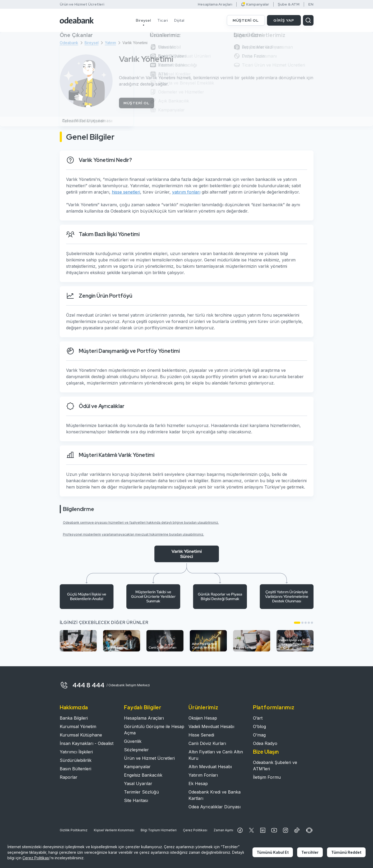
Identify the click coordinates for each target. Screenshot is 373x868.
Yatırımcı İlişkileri (76, 752)
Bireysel (143, 20)
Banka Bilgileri (74, 718)
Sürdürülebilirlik (76, 760)
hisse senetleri (126, 192)
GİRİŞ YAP (284, 20)
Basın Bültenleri (75, 769)
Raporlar (69, 777)
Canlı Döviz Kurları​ (207, 743)
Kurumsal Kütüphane (81, 735)
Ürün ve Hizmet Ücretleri (82, 4)
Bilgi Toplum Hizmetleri (159, 830)
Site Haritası (136, 800)
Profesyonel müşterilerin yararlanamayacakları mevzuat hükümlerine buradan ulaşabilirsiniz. (133, 534)
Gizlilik (74, 830)
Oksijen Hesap (203, 718)
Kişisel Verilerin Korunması (114, 830)
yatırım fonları (186, 192)
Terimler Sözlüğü (141, 792)
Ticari (163, 20)
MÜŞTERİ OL (246, 20)
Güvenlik (133, 741)
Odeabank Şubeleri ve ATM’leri (275, 766)
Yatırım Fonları (203, 775)
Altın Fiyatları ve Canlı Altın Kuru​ (216, 755)
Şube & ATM (289, 4)
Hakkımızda (74, 707)
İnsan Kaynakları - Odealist (87, 743)
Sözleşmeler (136, 750)
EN (311, 4)
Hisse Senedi (201, 735)
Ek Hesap (198, 783)
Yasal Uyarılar (138, 783)
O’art (258, 718)
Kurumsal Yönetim (78, 726)
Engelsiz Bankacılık (143, 775)
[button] (297, 623)
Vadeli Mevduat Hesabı (211, 726)
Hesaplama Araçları (215, 4)
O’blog (259, 726)
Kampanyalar (255, 4)
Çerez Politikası (195, 830)
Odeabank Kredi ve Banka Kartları (215, 795)
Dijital (179, 20)
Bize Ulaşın (266, 752)
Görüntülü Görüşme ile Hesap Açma (154, 730)
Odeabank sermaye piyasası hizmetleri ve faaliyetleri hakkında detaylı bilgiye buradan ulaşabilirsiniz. (141, 522)
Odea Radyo (265, 743)
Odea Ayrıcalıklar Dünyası (215, 807)
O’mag (259, 735)
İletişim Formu (267, 777)
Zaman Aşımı (223, 830)
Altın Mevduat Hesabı (210, 767)
